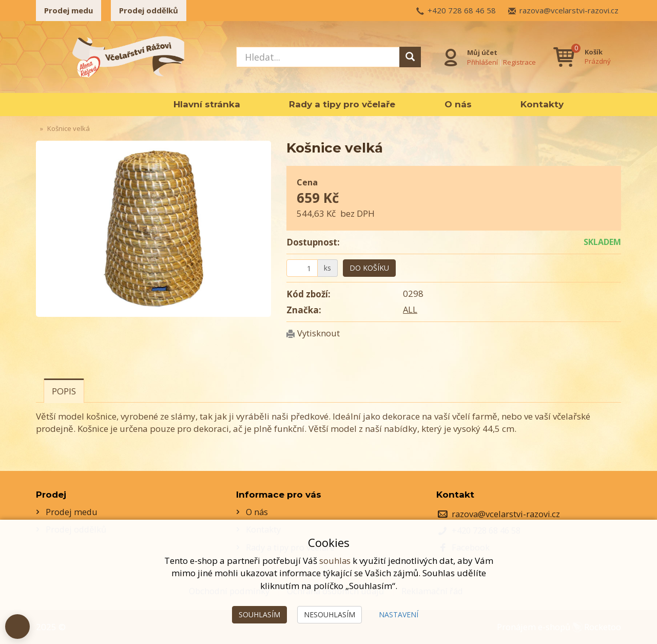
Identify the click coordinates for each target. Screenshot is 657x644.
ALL (410, 309)
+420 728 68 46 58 (462, 10)
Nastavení (399, 614)
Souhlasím (259, 614)
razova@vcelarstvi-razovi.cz (569, 10)
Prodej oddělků (149, 10)
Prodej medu (69, 10)
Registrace (518, 61)
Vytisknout (319, 333)
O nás (458, 104)
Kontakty (542, 104)
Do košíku (369, 268)
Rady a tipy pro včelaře (342, 104)
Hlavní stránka (207, 104)
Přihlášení (481, 61)
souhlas (335, 561)
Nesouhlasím (330, 614)
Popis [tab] (64, 391)
